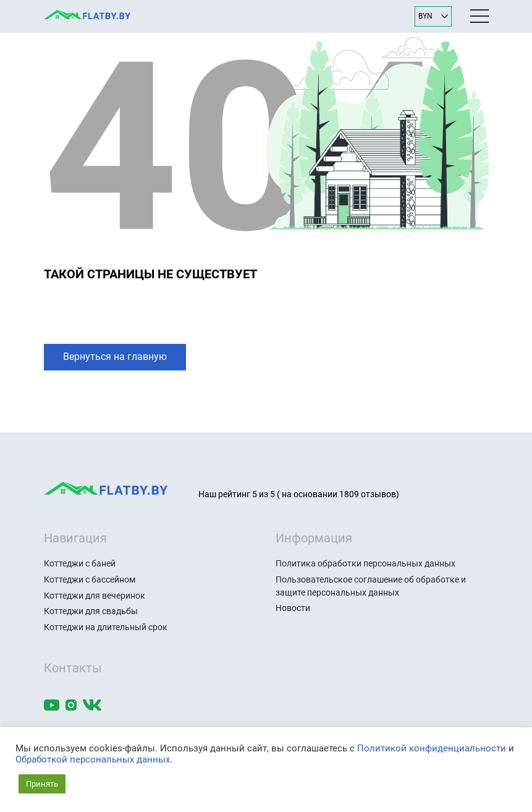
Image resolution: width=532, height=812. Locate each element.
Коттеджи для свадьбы (91, 611)
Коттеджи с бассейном (90, 579)
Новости (293, 608)
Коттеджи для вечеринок (95, 596)
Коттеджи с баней (80, 563)
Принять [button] (42, 784)
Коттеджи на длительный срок (106, 627)
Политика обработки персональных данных (365, 563)
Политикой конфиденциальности (432, 748)
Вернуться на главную (115, 357)
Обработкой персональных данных (93, 759)
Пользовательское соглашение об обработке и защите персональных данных (371, 586)
